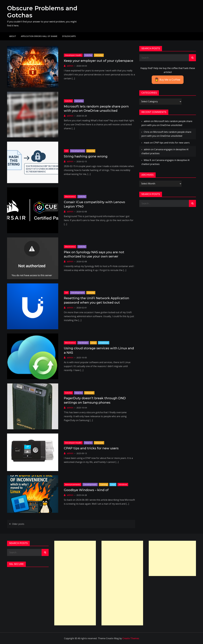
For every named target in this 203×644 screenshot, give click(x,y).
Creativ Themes (131, 638)
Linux (93, 343)
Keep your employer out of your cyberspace (99, 61)
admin (70, 66)
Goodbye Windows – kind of (86, 490)
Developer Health (73, 55)
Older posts (18, 524)
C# (66, 151)
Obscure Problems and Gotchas (42, 12)
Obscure (89, 393)
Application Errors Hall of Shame (39, 36)
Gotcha (88, 55)
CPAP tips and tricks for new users (91, 448)
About (13, 36)
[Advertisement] (75, 583)
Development (78, 151)
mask (147, 143)
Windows (123, 484)
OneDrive (104, 343)
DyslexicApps (69, 36)
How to (79, 393)
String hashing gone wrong (86, 156)
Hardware (83, 343)
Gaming (104, 484)
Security (99, 55)
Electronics (70, 197)
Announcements (73, 484)
